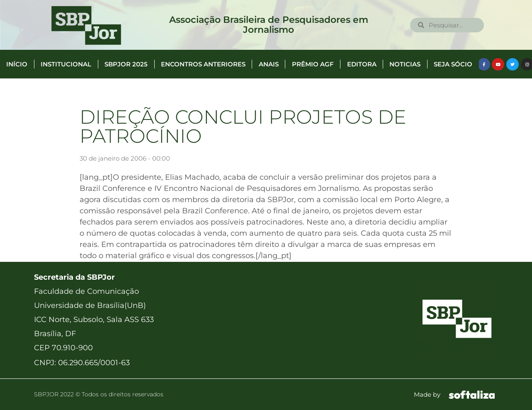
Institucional (66, 64)
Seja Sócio (453, 64)
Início (17, 64)
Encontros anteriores (203, 64)
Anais (269, 64)
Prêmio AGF (313, 64)
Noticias (405, 64)
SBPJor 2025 (126, 64)
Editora (362, 64)
